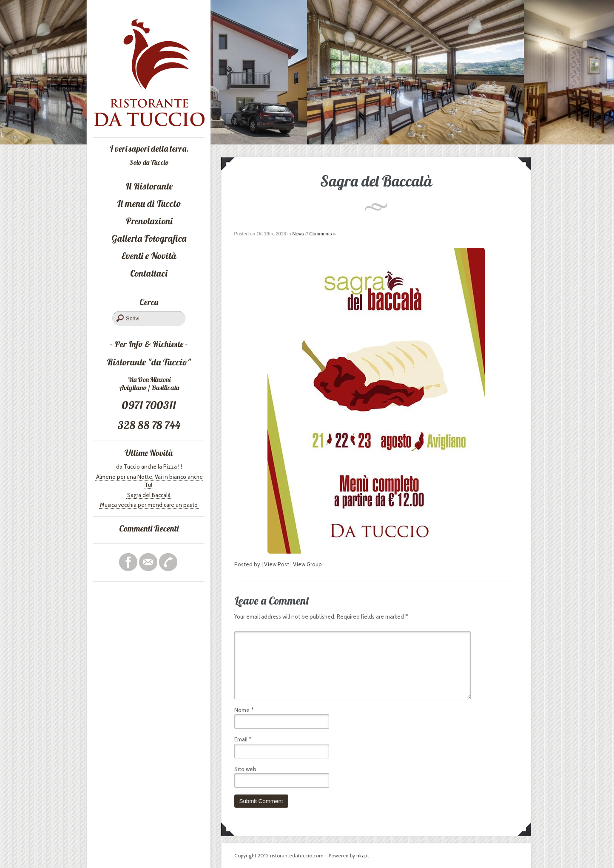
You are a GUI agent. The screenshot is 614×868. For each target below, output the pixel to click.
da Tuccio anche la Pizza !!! (149, 467)
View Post (277, 564)
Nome (244, 710)
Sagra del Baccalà (149, 495)
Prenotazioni (149, 221)
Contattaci (149, 273)
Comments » (322, 234)
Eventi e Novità (149, 256)
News (298, 234)
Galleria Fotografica (149, 238)
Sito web (245, 769)
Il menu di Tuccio (149, 204)
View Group (307, 564)
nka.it (363, 855)
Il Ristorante (149, 186)
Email (243, 739)
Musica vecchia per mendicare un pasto (149, 505)
